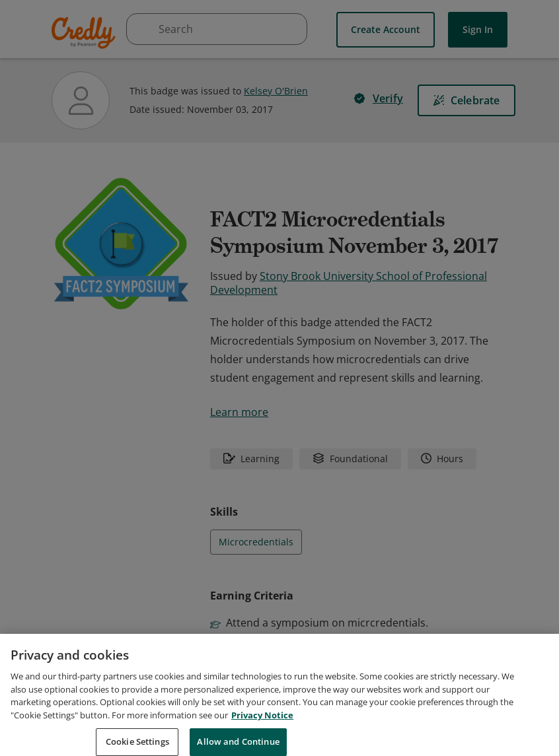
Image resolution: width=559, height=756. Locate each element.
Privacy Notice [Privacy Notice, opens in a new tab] (262, 730)
